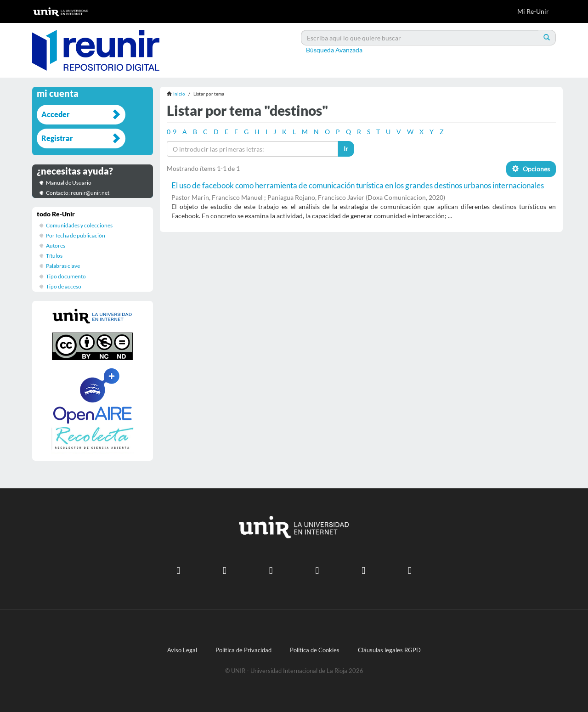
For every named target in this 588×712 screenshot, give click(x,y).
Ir (346, 149)
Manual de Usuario (69, 183)
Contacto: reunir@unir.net (78, 193)
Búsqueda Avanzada (334, 50)
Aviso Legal (182, 650)
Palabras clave (63, 266)
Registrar (57, 138)
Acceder (56, 114)
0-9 (172, 132)
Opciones (531, 169)
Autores (56, 246)
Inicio (179, 94)
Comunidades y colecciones (79, 225)
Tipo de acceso (64, 286)
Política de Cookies (315, 650)
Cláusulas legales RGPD (389, 650)
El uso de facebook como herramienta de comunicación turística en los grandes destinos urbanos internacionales (358, 185)
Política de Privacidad (243, 650)
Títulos (54, 256)
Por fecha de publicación (76, 235)
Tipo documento (66, 276)
